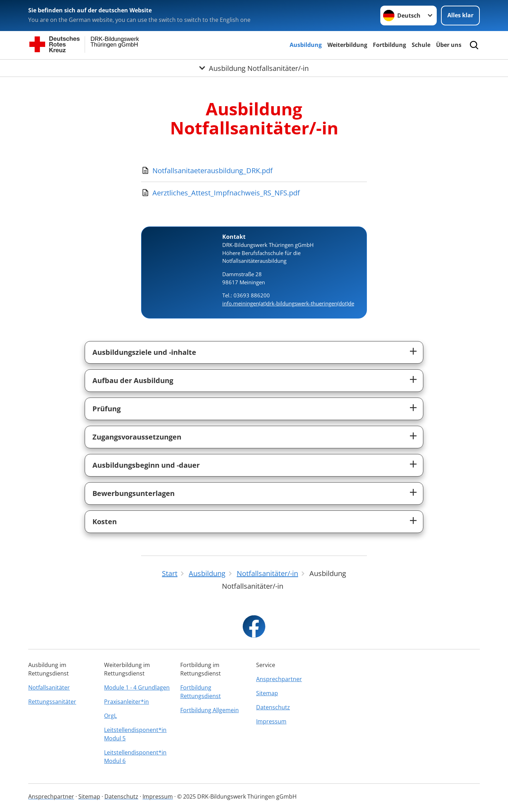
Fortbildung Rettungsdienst (201, 692)
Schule (421, 45)
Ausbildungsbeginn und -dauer (146, 465)
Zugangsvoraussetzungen (137, 437)
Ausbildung (306, 45)
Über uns (449, 45)
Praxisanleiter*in (126, 702)
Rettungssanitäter (52, 702)
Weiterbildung (347, 45)
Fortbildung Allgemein (210, 710)
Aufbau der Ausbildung (133, 380)
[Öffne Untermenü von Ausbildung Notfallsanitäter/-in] (254, 68)
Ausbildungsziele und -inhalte (144, 352)
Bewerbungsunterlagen (134, 493)
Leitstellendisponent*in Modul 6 (135, 757)
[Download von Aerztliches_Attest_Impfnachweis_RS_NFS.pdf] (254, 193)
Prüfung (107, 409)
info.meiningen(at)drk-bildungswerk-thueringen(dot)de (288, 303)
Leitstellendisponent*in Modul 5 (135, 734)
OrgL (110, 716)
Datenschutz (273, 707)
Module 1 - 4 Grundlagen (137, 687)
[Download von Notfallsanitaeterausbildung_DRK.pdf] (254, 171)
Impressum (271, 721)
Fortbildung (389, 45)
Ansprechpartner (279, 679)
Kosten (105, 522)
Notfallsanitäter (49, 687)
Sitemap (267, 693)
